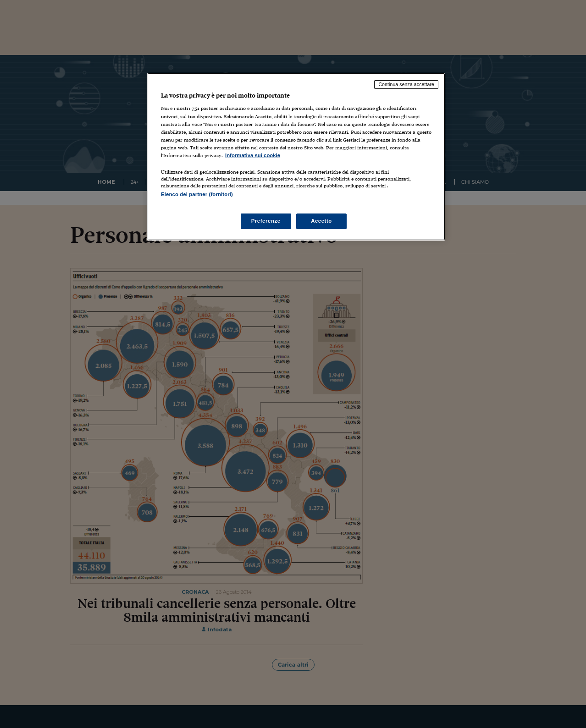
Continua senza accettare (406, 84)
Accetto (321, 221)
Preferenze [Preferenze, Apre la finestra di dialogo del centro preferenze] (266, 221)
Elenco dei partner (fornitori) (197, 194)
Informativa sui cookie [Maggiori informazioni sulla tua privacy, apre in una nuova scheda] (253, 155)
